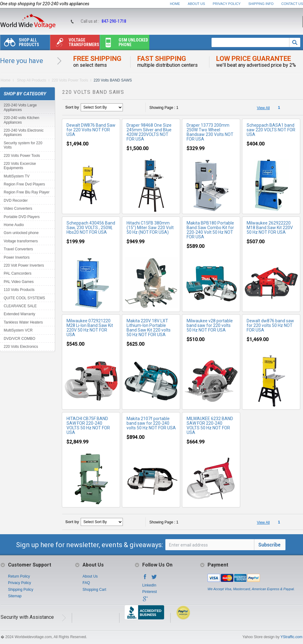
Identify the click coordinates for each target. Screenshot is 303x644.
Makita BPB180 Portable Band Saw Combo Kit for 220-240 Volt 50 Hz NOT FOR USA (210, 230)
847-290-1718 (114, 21)
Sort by (72, 107)
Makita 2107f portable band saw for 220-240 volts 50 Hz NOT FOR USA (151, 423)
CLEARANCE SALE (20, 306)
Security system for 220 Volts (23, 145)
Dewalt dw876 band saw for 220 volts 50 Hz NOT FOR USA (270, 325)
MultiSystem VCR (18, 330)
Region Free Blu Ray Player (27, 192)
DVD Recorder (16, 201)
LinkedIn (149, 585)
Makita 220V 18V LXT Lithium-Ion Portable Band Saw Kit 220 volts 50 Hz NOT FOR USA (149, 328)
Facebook (145, 578)
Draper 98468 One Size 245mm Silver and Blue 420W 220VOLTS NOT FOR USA (149, 132)
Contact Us (292, 4)
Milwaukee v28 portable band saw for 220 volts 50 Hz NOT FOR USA (210, 325)
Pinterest (149, 592)
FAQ (86, 583)
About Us (196, 4)
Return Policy (19, 576)
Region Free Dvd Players (24, 184)
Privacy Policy (227, 4)
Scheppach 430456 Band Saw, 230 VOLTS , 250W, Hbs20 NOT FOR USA (91, 228)
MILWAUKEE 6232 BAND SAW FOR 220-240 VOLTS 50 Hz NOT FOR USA (210, 425)
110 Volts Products (19, 290)
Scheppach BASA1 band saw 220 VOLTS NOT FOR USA (271, 130)
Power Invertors (17, 257)
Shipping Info (261, 4)
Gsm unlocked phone (124, 44)
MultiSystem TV (17, 176)
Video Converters (18, 209)
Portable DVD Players (22, 217)
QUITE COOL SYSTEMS (24, 298)
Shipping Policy (21, 590)
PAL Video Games (19, 282)
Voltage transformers (75, 44)
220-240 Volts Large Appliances (20, 107)
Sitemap (15, 596)
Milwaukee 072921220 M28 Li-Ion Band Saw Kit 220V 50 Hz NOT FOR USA (90, 328)
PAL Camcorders (18, 273)
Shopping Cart (94, 590)
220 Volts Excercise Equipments (20, 166)
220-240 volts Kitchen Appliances (21, 120)
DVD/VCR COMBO (20, 339)
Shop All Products (20, 44)
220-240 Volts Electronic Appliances (24, 133)
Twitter (154, 578)
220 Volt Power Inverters (24, 265)
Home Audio (14, 225)
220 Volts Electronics (21, 347)
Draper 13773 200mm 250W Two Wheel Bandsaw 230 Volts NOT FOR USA (210, 132)
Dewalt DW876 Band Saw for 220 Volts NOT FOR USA (91, 130)
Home (175, 4)
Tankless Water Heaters (23, 322)
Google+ (145, 601)
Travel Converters (18, 249)
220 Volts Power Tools (70, 80)
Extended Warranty (19, 314)
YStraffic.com (291, 637)
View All (263, 108)
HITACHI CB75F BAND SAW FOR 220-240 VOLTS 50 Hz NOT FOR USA (88, 425)
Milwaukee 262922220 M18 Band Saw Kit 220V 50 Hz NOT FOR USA (270, 228)
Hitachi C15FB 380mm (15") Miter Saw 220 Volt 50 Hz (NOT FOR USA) (150, 228)
